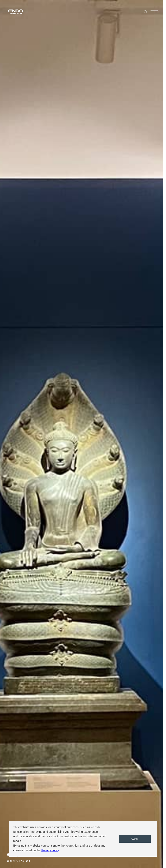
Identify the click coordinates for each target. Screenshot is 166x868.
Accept (135, 839)
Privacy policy (50, 850)
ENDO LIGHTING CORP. (14, 12)
